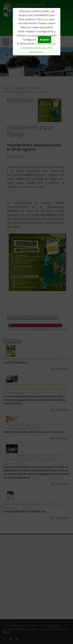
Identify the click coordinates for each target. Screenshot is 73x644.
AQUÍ (46, 19)
